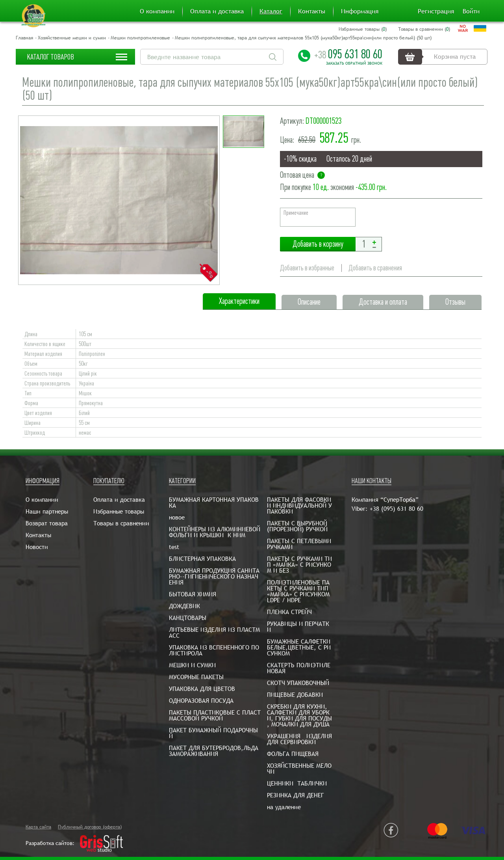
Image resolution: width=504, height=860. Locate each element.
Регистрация (436, 11)
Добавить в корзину (318, 244)
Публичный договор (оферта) (90, 827)
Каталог (271, 11)
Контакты (312, 11)
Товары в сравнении (121, 523)
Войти (471, 11)
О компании (157, 11)
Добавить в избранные (307, 268)
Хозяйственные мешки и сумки (72, 38)
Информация (360, 11)
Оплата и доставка (217, 11)
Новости (37, 547)
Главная (24, 38)
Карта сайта (38, 827)
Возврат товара (47, 523)
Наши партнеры (47, 511)
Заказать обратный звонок (354, 63)
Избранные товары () (363, 29)
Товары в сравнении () (424, 29)
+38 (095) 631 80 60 (397, 509)
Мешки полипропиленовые (140, 38)
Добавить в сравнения (375, 268)
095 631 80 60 (348, 54)
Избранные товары (119, 511)
